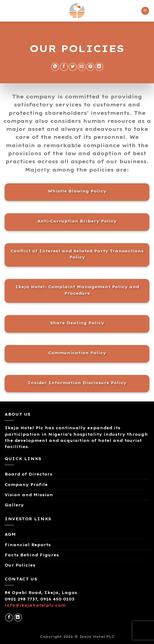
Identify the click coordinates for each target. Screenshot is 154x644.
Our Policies (20, 565)
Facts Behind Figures (32, 555)
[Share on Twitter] (73, 67)
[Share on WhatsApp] (55, 67)
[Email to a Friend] (82, 67)
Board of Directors (28, 474)
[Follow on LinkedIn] (18, 618)
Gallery (14, 505)
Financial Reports (28, 545)
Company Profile (26, 484)
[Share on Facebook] (64, 67)
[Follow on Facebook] (9, 618)
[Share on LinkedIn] (99, 67)
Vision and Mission (29, 495)
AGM (10, 534)
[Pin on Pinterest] (90, 67)
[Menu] (145, 11)
